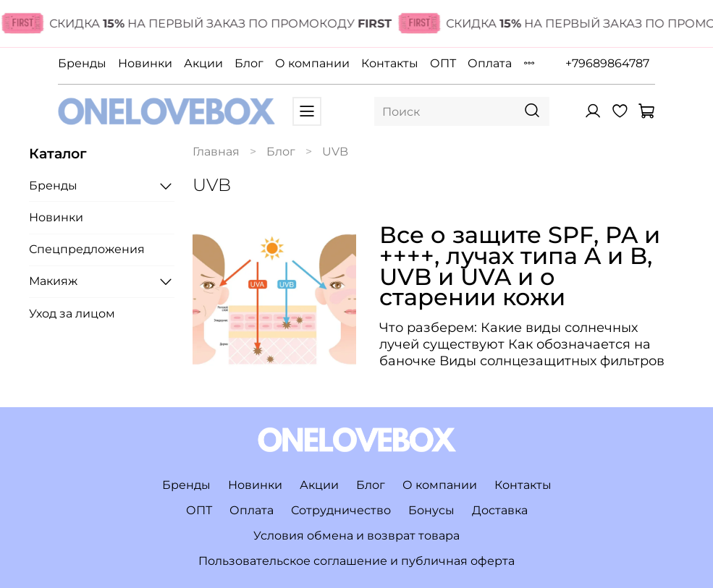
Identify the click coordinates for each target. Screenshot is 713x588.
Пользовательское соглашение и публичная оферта (356, 561)
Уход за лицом (72, 314)
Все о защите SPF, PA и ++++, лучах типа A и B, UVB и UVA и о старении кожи (520, 266)
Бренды (82, 63)
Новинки (145, 63)
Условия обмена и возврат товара (356, 536)
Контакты (390, 63)
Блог (249, 63)
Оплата (490, 63)
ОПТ (443, 63)
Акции (203, 63)
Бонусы (431, 510)
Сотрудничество (341, 510)
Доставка (500, 510)
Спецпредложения (87, 249)
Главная (216, 152)
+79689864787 (607, 63)
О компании (312, 63)
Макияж (53, 281)
